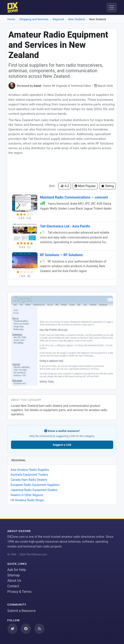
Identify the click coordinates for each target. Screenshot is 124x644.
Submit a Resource (22, 611)
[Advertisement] (62, 169)
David (37, 86)
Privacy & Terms (20, 592)
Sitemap (14, 575)
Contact (13, 586)
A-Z (65, 186)
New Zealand (76, 19)
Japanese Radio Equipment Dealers (34, 490)
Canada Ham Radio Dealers (29, 480)
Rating (107, 186)
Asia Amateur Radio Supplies (30, 470)
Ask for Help (17, 570)
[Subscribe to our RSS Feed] (39, 629)
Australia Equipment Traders (29, 475)
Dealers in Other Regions (27, 495)
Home (11, 19)
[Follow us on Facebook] (26, 629)
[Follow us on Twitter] (13, 629)
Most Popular (85, 186)
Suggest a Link (62, 445)
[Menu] (112, 7)
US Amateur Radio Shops (27, 500)
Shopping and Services (34, 19)
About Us (14, 581)
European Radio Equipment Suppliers (35, 485)
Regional (58, 19)
